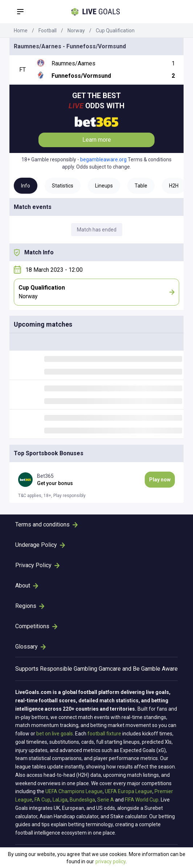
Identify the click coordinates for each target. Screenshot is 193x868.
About (27, 586)
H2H (174, 186)
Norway (76, 31)
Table (141, 186)
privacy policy (110, 861)
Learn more (97, 140)
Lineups (104, 186)
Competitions (36, 626)
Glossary (30, 647)
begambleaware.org (103, 160)
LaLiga (60, 800)
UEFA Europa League (129, 791)
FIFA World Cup (142, 800)
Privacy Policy (37, 565)
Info (26, 186)
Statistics (63, 186)
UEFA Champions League (74, 791)
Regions (30, 606)
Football (48, 31)
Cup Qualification (115, 31)
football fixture (104, 734)
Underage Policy (40, 545)
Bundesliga (82, 800)
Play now (160, 480)
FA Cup (42, 800)
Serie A (106, 800)
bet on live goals (55, 734)
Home (21, 31)
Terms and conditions (46, 524)
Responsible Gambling (69, 669)
